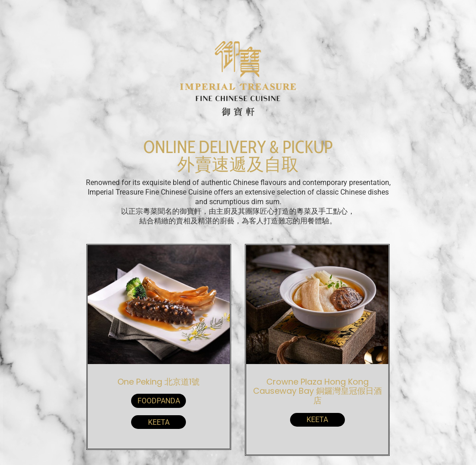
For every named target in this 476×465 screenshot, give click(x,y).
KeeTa (159, 422)
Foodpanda (159, 401)
